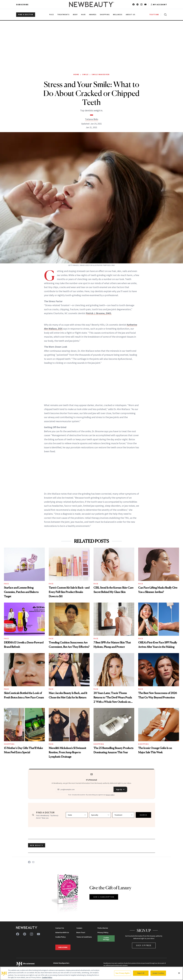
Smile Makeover (101, 74)
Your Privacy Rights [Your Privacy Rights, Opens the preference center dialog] (123, 973)
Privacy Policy (103, 932)
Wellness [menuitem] (118, 15)
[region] (91, 973)
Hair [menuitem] (83, 15)
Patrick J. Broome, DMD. (99, 313)
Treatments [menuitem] (63, 15)
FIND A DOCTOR (26, 15)
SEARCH (143, 815)
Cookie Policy (60, 937)
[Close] (179, 973)
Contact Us (60, 928)
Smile (85, 74)
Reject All (141, 973)
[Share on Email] (33, 862)
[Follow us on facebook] (133, 4)
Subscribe (22, 4)
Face (6, 584)
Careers (79, 928)
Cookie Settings (106, 938)
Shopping (9, 744)
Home (76, 74)
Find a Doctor (103, 928)
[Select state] (77, 815)
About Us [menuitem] (131, 15)
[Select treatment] (123, 815)
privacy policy (110, 795)
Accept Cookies (158, 973)
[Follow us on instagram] (141, 4)
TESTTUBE (154, 15)
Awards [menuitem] (93, 15)
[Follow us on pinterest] (137, 4)
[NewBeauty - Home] (91, 4)
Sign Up (120, 789)
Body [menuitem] (75, 15)
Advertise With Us (62, 932)
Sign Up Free (144, 945)
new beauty (37, 845)
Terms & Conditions (84, 937)
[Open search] (165, 15)
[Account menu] (159, 4)
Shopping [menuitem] (105, 15)
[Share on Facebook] (29, 862)
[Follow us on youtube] (145, 4)
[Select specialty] (100, 815)
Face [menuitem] (52, 15)
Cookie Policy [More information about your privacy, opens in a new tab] (47, 977)
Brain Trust (81, 932)
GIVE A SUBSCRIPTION (104, 897)
